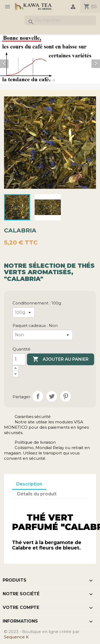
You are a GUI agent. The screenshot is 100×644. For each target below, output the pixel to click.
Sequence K (16, 637)
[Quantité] (19, 359)
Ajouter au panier (61, 359)
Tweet (52, 396)
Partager (38, 396)
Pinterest (66, 396)
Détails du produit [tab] (37, 494)
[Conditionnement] (24, 312)
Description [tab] (29, 484)
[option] (50, 59)
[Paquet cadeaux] (43, 335)
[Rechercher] (60, 20)
